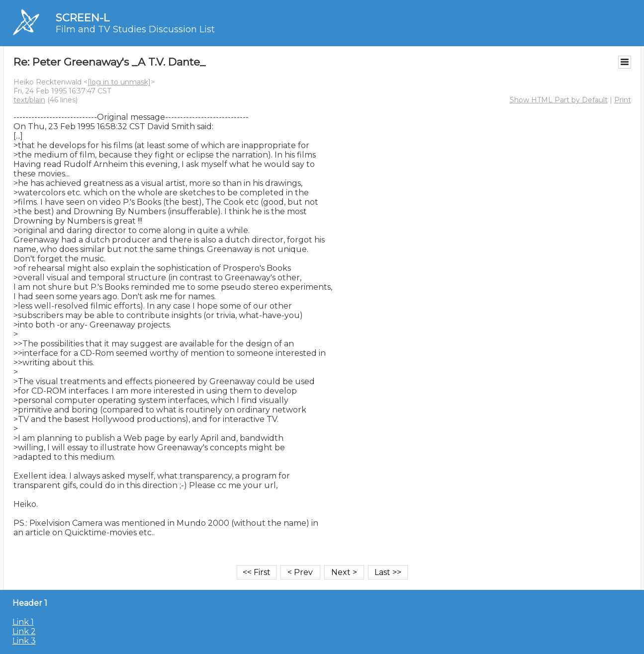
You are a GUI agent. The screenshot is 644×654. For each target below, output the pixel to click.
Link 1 (23, 622)
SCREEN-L (83, 18)
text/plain (29, 100)
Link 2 (24, 631)
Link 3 (24, 641)
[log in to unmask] (119, 82)
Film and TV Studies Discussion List (135, 29)
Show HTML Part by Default (559, 100)
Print (623, 100)
